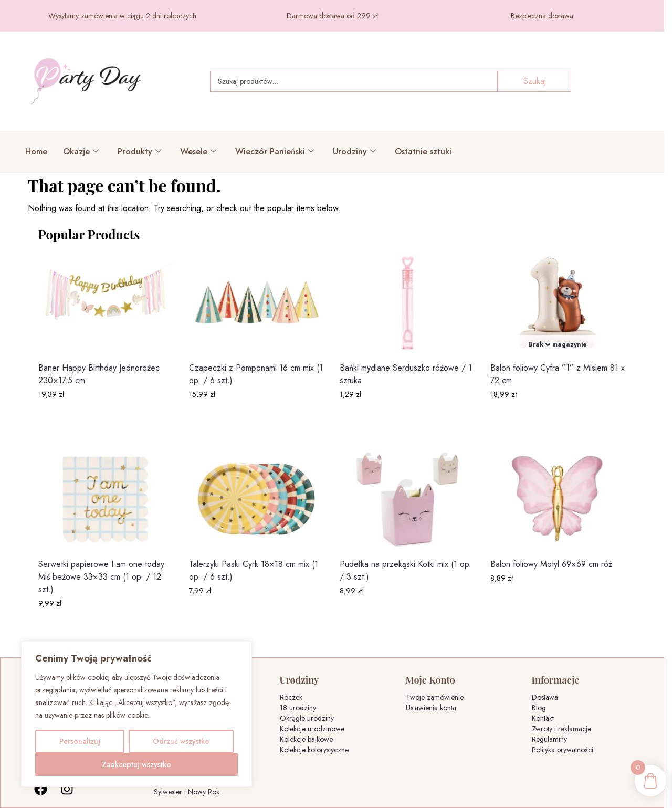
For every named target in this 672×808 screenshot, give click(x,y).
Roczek (291, 697)
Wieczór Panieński (275, 151)
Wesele (198, 151)
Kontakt (543, 718)
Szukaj (535, 81)
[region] (136, 714)
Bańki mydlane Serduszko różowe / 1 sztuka (406, 374)
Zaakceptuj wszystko (136, 764)
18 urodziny (298, 708)
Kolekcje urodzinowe (312, 729)
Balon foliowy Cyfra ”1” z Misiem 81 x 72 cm (558, 374)
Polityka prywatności (563, 750)
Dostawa (545, 697)
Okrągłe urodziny (307, 718)
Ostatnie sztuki (423, 151)
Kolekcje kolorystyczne (314, 750)
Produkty (139, 151)
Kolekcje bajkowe (306, 739)
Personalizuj (80, 741)
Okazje (81, 151)
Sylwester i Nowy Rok (187, 792)
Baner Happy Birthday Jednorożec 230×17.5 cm (99, 374)
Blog (539, 708)
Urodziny (354, 151)
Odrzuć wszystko (181, 741)
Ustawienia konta (431, 708)
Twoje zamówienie (435, 697)
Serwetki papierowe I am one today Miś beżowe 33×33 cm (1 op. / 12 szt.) (101, 577)
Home (36, 151)
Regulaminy (549, 739)
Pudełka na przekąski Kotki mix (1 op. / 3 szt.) (406, 570)
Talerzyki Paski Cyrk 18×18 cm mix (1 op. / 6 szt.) (254, 570)
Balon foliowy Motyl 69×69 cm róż (551, 564)
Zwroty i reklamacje (561, 729)
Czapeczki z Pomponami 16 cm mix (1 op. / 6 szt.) (256, 374)
